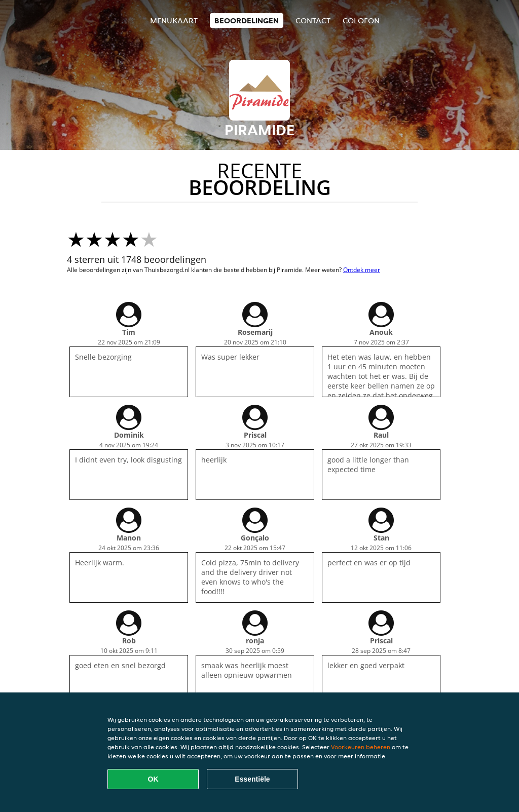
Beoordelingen (247, 21)
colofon (361, 21)
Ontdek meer (362, 270)
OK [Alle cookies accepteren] (153, 779)
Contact (313, 21)
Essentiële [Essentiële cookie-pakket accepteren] (252, 779)
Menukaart (174, 21)
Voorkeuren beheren (361, 747)
